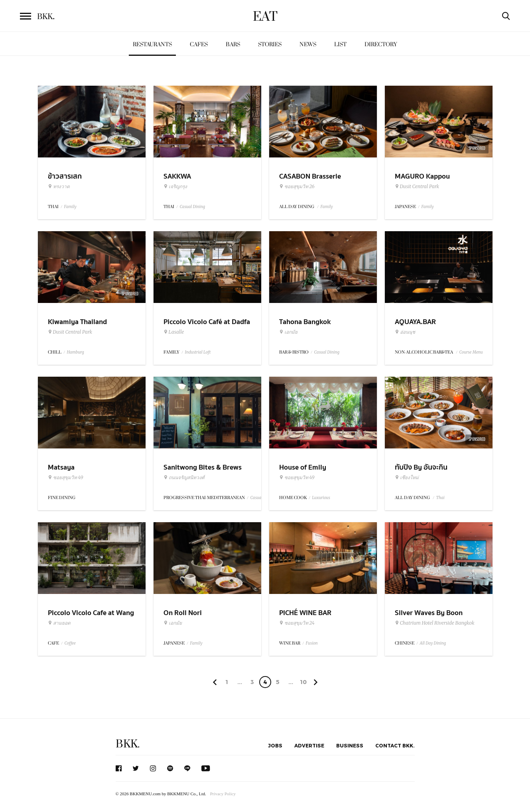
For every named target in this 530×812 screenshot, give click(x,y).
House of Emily (303, 467)
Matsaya (61, 467)
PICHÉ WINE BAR (305, 613)
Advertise (309, 745)
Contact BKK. (395, 745)
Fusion (312, 643)
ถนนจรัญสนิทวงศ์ (184, 478)
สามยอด (59, 623)
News (308, 44)
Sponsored (477, 148)
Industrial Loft (198, 352)
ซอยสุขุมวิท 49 (66, 478)
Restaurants (152, 44)
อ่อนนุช (405, 332)
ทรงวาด (59, 187)
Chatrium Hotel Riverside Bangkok (435, 623)
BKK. (128, 744)
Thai (440, 498)
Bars (233, 44)
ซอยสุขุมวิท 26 (297, 187)
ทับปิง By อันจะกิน (421, 467)
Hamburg (76, 352)
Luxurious (321, 498)
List (340, 44)
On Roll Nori (183, 613)
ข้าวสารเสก (65, 176)
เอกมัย (288, 332)
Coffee (70, 643)
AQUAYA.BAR (415, 322)
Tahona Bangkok (305, 322)
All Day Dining (433, 643)
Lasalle (174, 332)
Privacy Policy (223, 794)
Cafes (199, 44)
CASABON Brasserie (310, 176)
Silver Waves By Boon (429, 613)
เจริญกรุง (175, 187)
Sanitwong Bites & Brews (203, 467)
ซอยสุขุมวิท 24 (297, 623)
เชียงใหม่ (407, 478)
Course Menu (471, 352)
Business (350, 745)
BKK (46, 17)
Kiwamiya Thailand (77, 322)
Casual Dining (193, 207)
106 (303, 683)
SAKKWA (177, 176)
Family (70, 207)
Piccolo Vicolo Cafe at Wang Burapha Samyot (91, 618)
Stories (270, 44)
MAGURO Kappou (422, 176)
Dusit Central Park (417, 187)
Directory (381, 44)
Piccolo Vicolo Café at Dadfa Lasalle (207, 327)
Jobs (275, 745)
